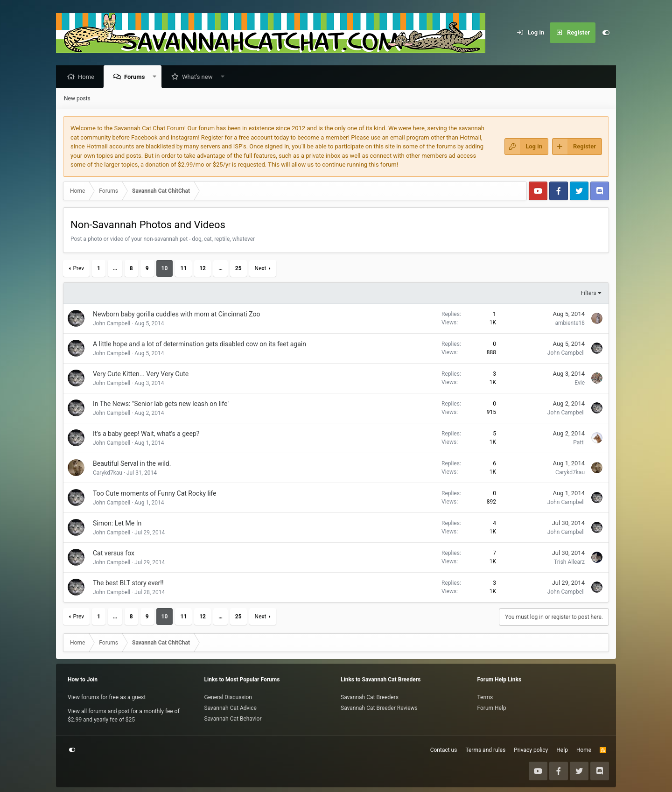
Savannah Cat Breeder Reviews (379, 708)
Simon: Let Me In (117, 524)
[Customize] (606, 33)
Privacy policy (531, 750)
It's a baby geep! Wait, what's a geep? (146, 434)
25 (238, 269)
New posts (77, 99)
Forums (137, 77)
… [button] (115, 269)
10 (165, 269)
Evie (580, 383)
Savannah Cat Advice (231, 708)
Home (88, 77)
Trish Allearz (569, 562)
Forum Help (492, 708)
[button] (157, 77)
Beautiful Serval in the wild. (132, 464)
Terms (485, 697)
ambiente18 (570, 323)
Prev (78, 269)
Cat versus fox (114, 554)
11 (183, 269)
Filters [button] (589, 294)
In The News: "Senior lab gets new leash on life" (161, 404)
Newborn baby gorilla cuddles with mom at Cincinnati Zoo (176, 315)
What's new (200, 77)
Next (261, 269)
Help (562, 750)
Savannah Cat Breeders (370, 697)
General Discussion (228, 697)
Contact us (444, 750)
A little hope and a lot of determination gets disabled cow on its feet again (199, 344)
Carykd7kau (108, 473)
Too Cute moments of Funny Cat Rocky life (154, 494)
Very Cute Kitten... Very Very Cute (141, 374)
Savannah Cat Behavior (233, 719)
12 (203, 269)
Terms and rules (485, 750)
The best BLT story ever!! (128, 583)
